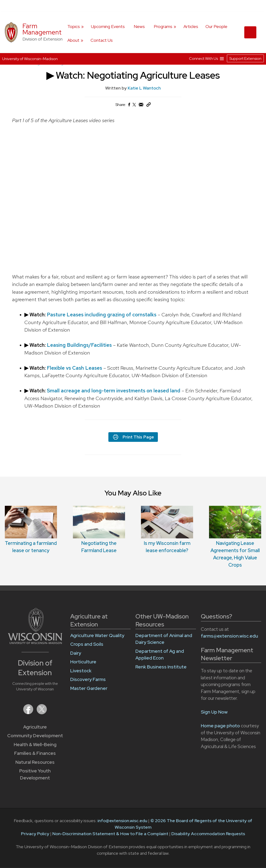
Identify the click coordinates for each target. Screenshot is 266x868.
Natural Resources (35, 762)
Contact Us (102, 40)
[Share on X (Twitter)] (134, 107)
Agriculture (35, 727)
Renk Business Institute (161, 667)
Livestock (81, 671)
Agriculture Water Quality (97, 635)
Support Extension (245, 59)
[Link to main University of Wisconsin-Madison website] (35, 642)
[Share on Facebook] (129, 106)
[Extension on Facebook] (29, 713)
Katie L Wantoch (144, 88)
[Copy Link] (148, 106)
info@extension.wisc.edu (122, 821)
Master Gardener (89, 688)
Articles (191, 26)
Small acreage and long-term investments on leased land (114, 391)
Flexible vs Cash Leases (75, 368)
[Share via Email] (141, 106)
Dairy (76, 653)
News (139, 26)
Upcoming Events (108, 26)
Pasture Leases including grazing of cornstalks (102, 315)
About (73, 40)
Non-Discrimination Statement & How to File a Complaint (110, 834)
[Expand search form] (250, 32)
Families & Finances (35, 753)
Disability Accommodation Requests (208, 834)
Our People (216, 26)
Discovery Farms (88, 679)
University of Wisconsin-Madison (30, 59)
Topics (74, 26)
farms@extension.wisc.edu (229, 636)
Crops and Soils (87, 644)
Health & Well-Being (35, 745)
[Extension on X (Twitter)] (42, 713)
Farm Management (42, 29)
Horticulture (83, 662)
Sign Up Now (214, 712)
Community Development (35, 736)
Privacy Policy (35, 834)
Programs (163, 26)
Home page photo (220, 726)
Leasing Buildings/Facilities (80, 345)
